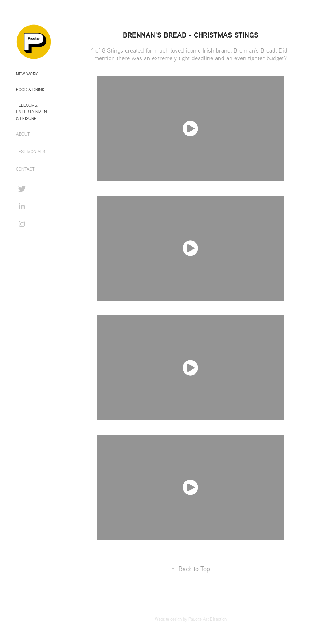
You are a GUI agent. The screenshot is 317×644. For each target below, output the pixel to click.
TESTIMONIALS (31, 152)
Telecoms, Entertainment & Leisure (33, 112)
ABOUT (23, 134)
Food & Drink (30, 90)
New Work (27, 74)
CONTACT (25, 169)
